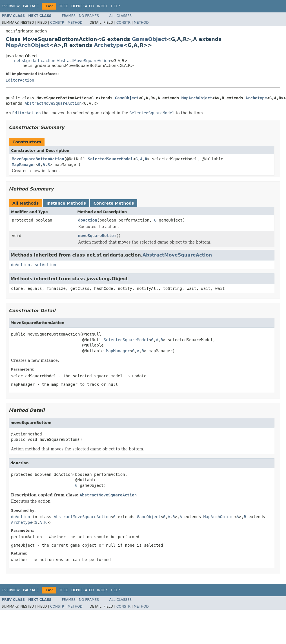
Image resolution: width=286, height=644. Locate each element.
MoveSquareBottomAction (38, 159)
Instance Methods (66, 203)
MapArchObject (27, 45)
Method (75, 23)
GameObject (149, 39)
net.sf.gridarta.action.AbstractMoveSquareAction (62, 61)
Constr (57, 23)
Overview (11, 6)
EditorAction (20, 80)
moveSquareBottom (97, 236)
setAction (45, 265)
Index (103, 6)
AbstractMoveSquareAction (53, 103)
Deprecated (83, 6)
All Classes (120, 16)
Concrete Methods (114, 203)
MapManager (24, 165)
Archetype (108, 45)
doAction (87, 220)
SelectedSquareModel (110, 159)
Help (115, 6)
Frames (69, 16)
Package (31, 6)
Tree (64, 6)
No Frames (89, 16)
